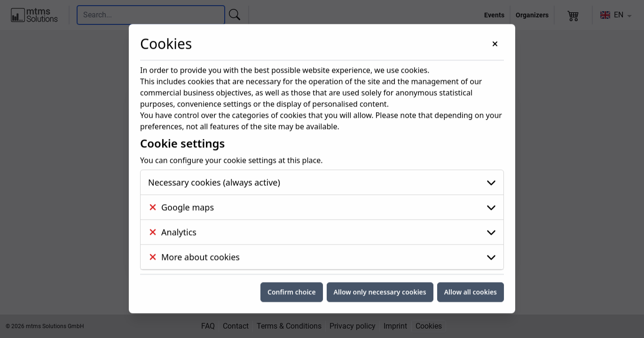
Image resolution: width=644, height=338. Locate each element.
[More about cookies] (322, 215)
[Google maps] (322, 165)
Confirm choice (292, 250)
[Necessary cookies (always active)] (322, 140)
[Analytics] (322, 190)
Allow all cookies (471, 250)
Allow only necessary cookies (380, 250)
